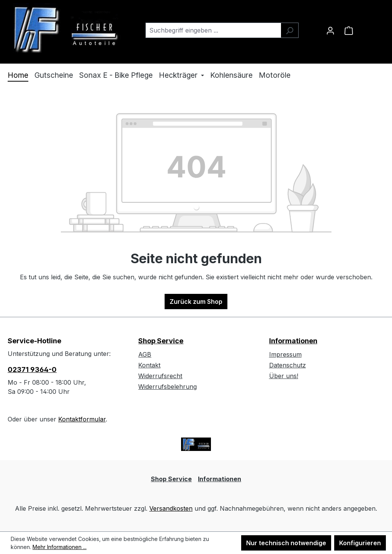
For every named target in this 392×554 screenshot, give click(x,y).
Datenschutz (287, 365)
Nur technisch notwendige (286, 543)
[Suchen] (290, 30)
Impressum (285, 354)
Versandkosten (171, 508)
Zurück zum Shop (196, 302)
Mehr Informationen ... (60, 547)
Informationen (293, 341)
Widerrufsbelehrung (167, 387)
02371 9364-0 (32, 370)
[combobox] (213, 30)
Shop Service (161, 341)
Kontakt (149, 365)
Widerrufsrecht (160, 376)
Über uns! (284, 376)
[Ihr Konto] (330, 30)
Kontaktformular (82, 419)
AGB (145, 354)
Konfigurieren (360, 543)
